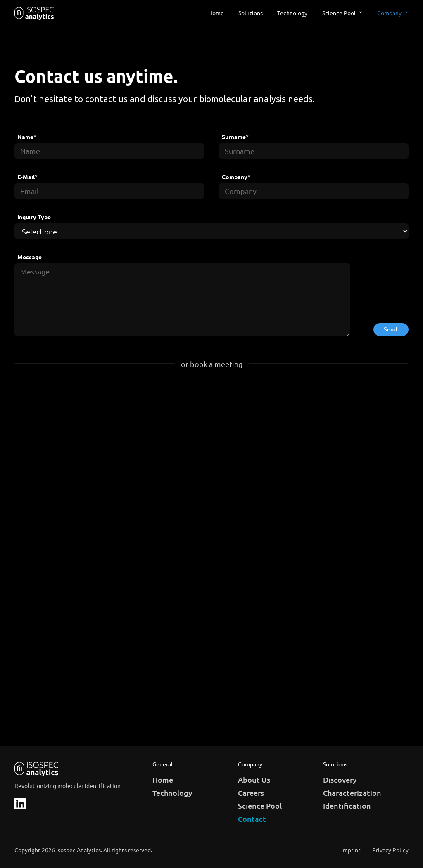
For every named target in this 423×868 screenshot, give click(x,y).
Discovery (340, 779)
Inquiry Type (34, 217)
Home (216, 13)
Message (30, 257)
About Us (254, 779)
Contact (252, 819)
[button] (342, 13)
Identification (347, 805)
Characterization (352, 793)
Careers (251, 793)
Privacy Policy (390, 850)
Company (389, 13)
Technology (292, 13)
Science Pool (339, 13)
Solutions (251, 13)
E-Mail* (27, 177)
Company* (236, 177)
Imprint (351, 850)
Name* (27, 137)
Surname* (235, 137)
